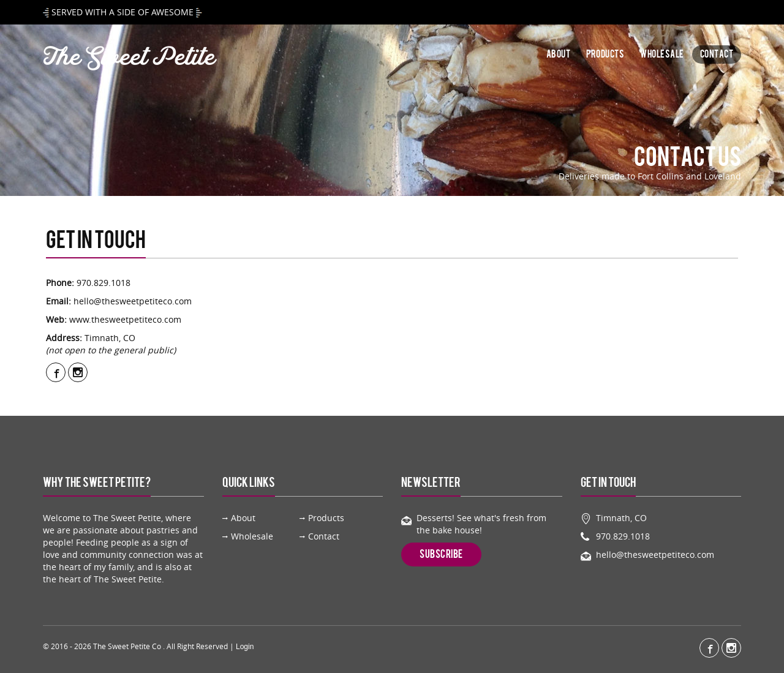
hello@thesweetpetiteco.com (133, 301)
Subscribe (441, 554)
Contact (717, 55)
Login (245, 647)
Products (605, 55)
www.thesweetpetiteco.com (125, 319)
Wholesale (662, 55)
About (559, 55)
